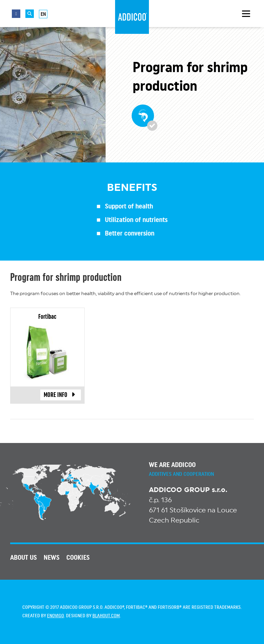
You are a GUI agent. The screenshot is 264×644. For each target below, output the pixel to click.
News (52, 558)
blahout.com (106, 616)
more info (61, 395)
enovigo (56, 616)
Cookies (78, 558)
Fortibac (47, 317)
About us (24, 558)
